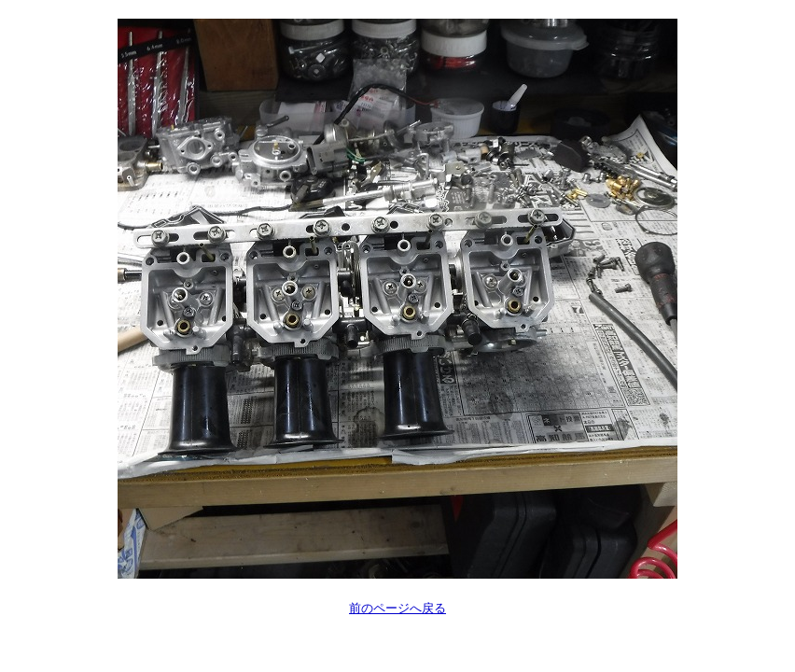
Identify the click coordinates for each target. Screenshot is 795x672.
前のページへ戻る (397, 608)
